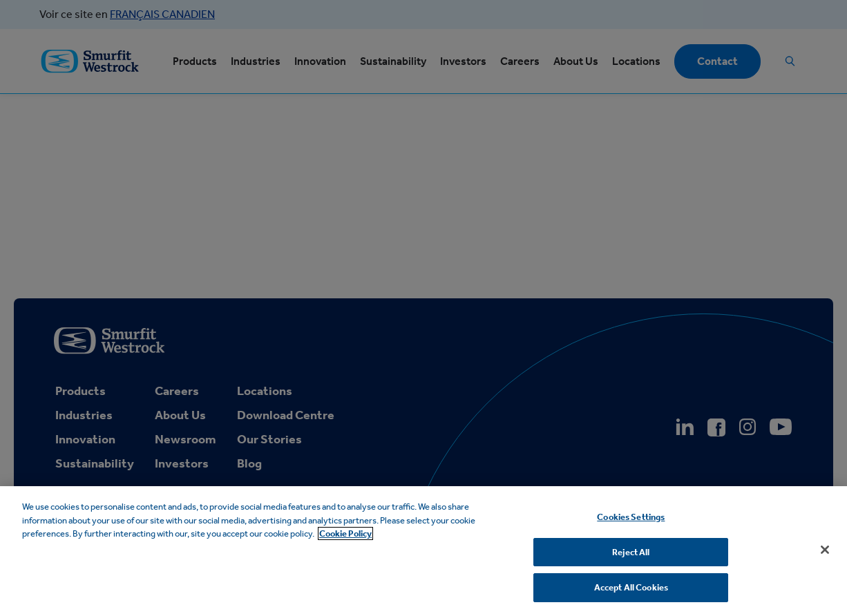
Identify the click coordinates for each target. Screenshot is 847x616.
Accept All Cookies (631, 587)
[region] (423, 551)
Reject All (631, 552)
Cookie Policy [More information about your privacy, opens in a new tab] (345, 533)
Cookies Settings (631, 517)
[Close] (825, 550)
